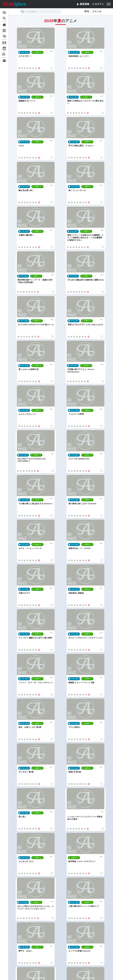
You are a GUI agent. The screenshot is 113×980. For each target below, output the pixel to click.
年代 (87, 11)
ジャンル (97, 11)
